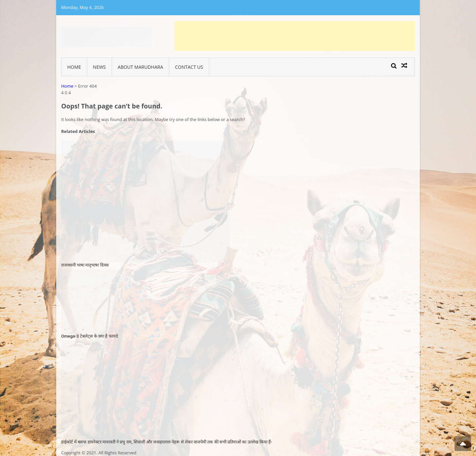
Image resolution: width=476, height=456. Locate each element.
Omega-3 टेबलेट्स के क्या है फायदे (90, 336)
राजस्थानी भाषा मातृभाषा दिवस (85, 265)
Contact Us (189, 67)
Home (74, 67)
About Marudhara (140, 67)
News (99, 67)
